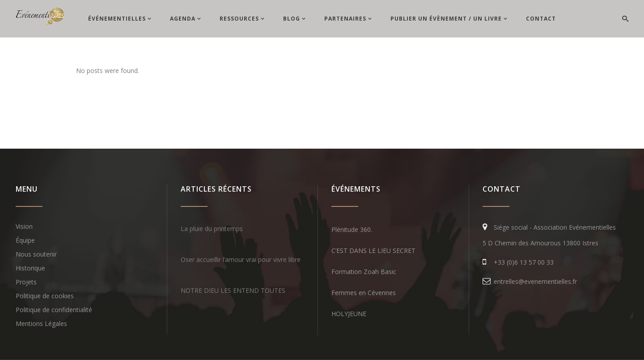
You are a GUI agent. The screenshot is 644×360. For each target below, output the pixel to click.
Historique (30, 268)
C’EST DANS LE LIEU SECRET (373, 251)
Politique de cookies (45, 296)
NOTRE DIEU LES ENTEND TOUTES (233, 290)
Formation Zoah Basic (364, 272)
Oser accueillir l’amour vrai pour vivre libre (241, 259)
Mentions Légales (41, 324)
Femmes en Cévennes (364, 293)
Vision (24, 226)
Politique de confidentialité (54, 310)
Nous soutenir (36, 254)
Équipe (25, 240)
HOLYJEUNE (349, 314)
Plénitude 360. (352, 229)
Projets (26, 282)
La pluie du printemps (212, 229)
